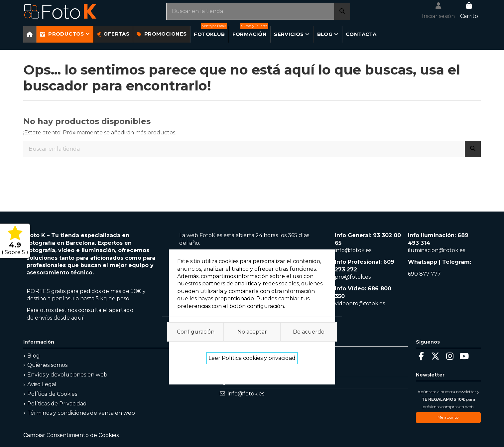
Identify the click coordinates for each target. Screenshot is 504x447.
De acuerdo (309, 332)
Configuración (196, 332)
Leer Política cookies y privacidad (252, 358)
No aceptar (252, 332)
